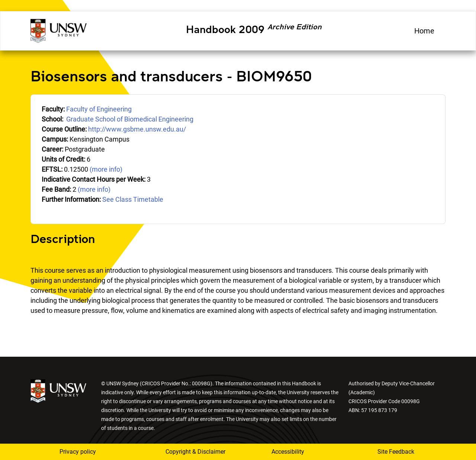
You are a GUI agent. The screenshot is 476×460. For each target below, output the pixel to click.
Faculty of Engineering (99, 109)
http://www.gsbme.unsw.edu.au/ (137, 129)
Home (424, 31)
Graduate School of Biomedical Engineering (130, 119)
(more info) (106, 169)
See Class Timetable (133, 199)
